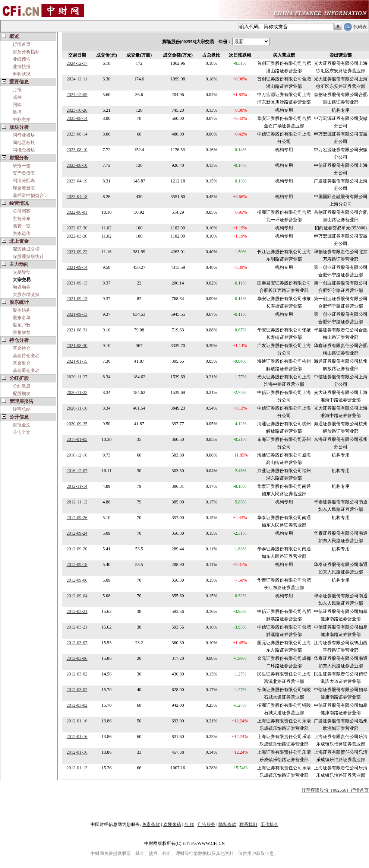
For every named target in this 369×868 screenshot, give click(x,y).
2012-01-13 (77, 768)
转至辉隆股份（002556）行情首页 (335, 790)
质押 (17, 112)
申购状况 (22, 74)
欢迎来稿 (172, 824)
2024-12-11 (77, 79)
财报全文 (22, 425)
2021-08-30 (77, 346)
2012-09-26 (77, 518)
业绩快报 (22, 67)
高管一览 (22, 226)
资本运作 (22, 233)
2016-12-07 (77, 471)
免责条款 (151, 824)
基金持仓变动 (26, 356)
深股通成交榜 (26, 249)
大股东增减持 (26, 295)
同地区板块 (24, 143)
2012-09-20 (77, 549)
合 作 (189, 824)
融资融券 (22, 287)
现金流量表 (24, 188)
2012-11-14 (77, 486)
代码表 (360, 27)
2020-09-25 (77, 424)
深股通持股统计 (28, 257)
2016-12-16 (77, 455)
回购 (17, 105)
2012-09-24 (77, 533)
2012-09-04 (77, 596)
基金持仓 (22, 348)
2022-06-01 (77, 212)
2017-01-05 (77, 439)
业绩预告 (22, 59)
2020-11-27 (77, 377)
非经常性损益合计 (31, 195)
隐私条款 (227, 824)
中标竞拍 (22, 120)
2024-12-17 (77, 63)
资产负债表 (24, 173)
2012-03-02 (77, 674)
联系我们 (248, 824)
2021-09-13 (77, 283)
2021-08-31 (77, 330)
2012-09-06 (77, 580)
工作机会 (269, 824)
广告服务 (206, 824)
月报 (17, 90)
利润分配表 (24, 181)
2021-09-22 (77, 252)
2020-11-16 (77, 408)
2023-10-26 (77, 110)
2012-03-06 (77, 658)
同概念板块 (24, 150)
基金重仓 (22, 363)
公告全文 (22, 432)
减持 (17, 97)
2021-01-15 (77, 361)
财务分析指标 (26, 52)
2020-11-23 (77, 392)
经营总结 (22, 409)
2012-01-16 (77, 721)
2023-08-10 (77, 150)
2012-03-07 (77, 643)
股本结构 (22, 310)
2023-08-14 (77, 118)
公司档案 (22, 211)
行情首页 (22, 44)
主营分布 (22, 219)
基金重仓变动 (26, 371)
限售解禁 (22, 333)
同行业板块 (24, 135)
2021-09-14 (77, 267)
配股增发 (22, 394)
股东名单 (22, 318)
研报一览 (22, 166)
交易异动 (22, 272)
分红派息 (22, 386)
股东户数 (22, 325)
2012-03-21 (77, 611)
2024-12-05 (77, 95)
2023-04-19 (77, 181)
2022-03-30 (77, 228)
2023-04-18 (77, 197)
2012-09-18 (77, 565)
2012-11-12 (77, 502)
